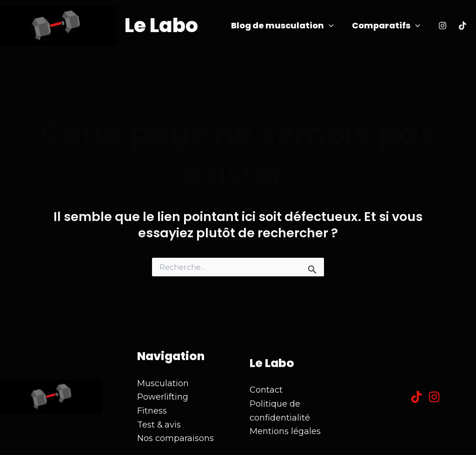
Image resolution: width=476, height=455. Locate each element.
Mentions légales (285, 431)
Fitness (152, 411)
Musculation (163, 383)
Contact (266, 390)
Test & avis (159, 425)
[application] (331, 26)
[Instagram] (443, 26)
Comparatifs (387, 26)
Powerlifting (163, 397)
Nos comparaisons (175, 438)
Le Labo (161, 25)
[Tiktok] (463, 26)
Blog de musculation (284, 26)
